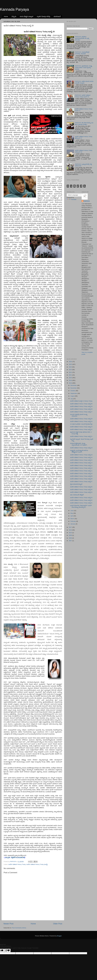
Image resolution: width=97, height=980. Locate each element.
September (74, 393)
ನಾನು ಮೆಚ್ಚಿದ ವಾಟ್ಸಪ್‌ (26, 16)
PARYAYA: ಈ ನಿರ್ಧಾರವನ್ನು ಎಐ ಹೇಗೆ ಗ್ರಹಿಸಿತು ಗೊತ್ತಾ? (84, 124)
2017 (71, 527)
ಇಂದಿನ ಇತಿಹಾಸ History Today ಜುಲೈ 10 (81, 473)
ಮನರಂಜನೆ (57, 16)
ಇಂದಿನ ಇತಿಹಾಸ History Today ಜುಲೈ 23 (81, 427)
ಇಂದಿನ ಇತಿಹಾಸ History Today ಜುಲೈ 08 (81, 479)
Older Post (58, 924)
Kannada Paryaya (14, 9)
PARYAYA (87, 201)
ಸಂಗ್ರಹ (7, 857)
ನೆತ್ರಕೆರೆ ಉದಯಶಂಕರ (18, 857)
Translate (72, 199)
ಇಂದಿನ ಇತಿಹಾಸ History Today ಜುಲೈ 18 (81, 455)
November (74, 388)
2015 (71, 533)
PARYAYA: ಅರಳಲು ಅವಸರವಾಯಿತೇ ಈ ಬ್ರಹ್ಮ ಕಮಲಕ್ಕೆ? (82, 38)
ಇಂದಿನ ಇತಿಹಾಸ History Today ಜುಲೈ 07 (81, 482)
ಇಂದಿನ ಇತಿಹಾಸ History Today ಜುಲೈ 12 (81, 468)
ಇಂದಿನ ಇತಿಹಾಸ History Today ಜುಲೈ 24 (81, 421)
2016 (71, 530)
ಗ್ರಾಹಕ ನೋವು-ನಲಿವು (43, 16)
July (72, 399)
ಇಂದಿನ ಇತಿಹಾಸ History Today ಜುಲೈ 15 (81, 460)
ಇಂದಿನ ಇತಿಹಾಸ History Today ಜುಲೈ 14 (81, 463)
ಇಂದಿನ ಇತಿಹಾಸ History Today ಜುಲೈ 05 (81, 490)
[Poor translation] (7, 950)
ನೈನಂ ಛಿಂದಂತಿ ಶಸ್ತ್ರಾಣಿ (76, 484)
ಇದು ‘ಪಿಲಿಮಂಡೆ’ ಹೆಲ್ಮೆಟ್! (77, 495)
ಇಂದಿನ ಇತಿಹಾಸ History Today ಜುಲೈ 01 (81, 503)
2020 (71, 378)
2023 (71, 370)
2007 (71, 541)
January (73, 524)
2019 (71, 380)
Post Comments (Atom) (19, 928)
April (72, 516)
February (73, 521)
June (72, 511)
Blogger (59, 936)
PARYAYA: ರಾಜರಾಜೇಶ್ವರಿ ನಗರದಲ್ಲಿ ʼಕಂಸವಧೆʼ (82, 53)
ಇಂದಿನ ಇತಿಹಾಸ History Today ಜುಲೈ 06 (81, 487)
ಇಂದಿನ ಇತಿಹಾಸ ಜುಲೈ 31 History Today (81, 401)
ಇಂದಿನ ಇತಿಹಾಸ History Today (17, 864)
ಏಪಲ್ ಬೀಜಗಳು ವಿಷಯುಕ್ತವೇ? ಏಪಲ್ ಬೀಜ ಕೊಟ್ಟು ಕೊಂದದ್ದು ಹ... (81, 506)
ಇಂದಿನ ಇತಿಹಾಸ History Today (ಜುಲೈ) (37, 864)
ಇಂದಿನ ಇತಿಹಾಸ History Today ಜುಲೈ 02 (81, 500)
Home (6, 16)
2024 (71, 367)
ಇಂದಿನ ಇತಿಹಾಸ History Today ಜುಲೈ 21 (81, 436)
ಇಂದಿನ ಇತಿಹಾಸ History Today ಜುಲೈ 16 (81, 457)
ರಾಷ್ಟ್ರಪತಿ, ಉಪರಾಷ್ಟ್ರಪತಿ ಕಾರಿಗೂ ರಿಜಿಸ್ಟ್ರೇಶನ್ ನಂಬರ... (79, 451)
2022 (71, 372)
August (73, 396)
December (74, 385)
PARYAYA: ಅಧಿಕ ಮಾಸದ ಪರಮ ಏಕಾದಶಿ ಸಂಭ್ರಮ (84, 82)
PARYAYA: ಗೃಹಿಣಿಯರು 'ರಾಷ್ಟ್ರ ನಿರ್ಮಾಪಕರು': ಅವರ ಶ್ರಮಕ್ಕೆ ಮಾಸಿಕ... (83, 68)
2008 (71, 538)
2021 (71, 375)
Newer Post (8, 924)
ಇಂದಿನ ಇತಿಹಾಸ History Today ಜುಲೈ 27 (81, 412)
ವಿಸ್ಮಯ (14, 16)
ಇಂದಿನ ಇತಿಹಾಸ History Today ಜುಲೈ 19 (81, 448)
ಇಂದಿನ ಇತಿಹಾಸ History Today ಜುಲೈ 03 (81, 498)
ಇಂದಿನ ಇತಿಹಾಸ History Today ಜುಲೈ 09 (81, 476)
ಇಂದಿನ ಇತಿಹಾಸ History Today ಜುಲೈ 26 (81, 419)
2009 (71, 535)
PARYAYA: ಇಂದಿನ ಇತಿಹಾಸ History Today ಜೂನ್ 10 (83, 96)
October (73, 391)
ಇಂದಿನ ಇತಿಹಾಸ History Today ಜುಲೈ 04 (81, 492)
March (72, 519)
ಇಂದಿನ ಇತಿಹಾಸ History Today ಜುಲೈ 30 (81, 404)
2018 (71, 383)
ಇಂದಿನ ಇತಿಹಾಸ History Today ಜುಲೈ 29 (81, 406)
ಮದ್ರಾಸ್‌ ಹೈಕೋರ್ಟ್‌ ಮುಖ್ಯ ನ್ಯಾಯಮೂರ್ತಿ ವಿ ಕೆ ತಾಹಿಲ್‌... (79, 444)
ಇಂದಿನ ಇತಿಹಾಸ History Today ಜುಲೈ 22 (81, 429)
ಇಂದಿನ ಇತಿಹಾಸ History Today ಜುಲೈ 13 (81, 465)
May (72, 513)
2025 (71, 364)
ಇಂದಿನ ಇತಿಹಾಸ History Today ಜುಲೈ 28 (81, 409)
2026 (71, 362)
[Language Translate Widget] (77, 195)
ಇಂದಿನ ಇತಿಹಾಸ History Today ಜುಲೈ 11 (81, 471)
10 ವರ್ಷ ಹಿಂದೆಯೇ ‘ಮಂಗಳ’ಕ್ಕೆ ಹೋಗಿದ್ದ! (81, 424)
